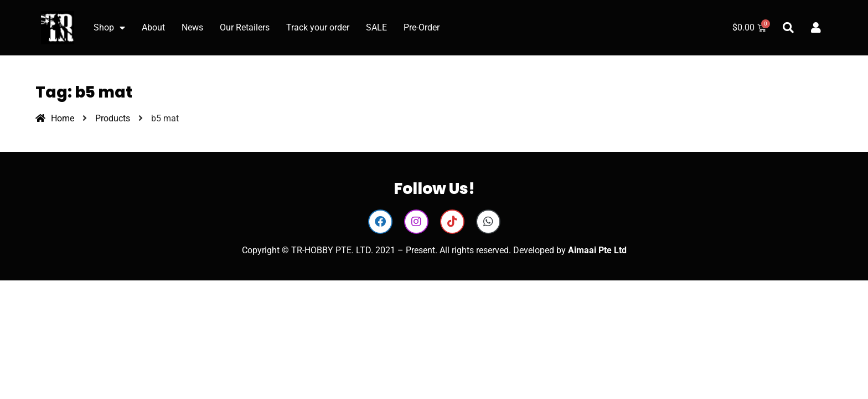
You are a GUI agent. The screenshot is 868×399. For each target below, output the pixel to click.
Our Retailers (245, 27)
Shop (109, 28)
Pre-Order (422, 27)
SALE (376, 27)
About (153, 27)
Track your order (318, 27)
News (192, 27)
